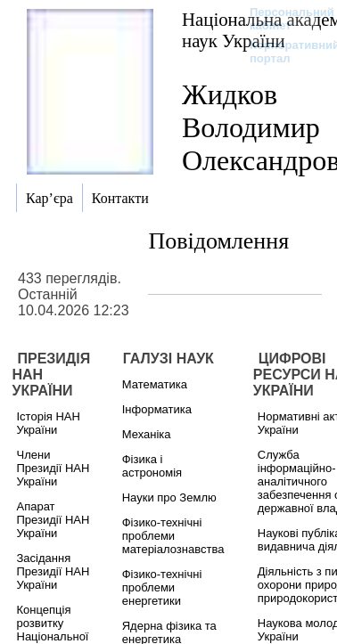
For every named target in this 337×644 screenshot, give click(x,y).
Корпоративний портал (283, 52)
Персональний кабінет (283, 19)
